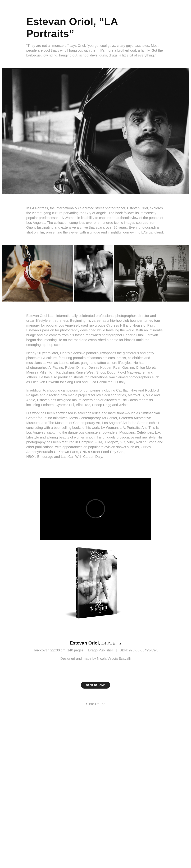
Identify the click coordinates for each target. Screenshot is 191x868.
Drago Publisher (101, 650)
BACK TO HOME (95, 685)
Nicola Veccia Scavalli (114, 659)
